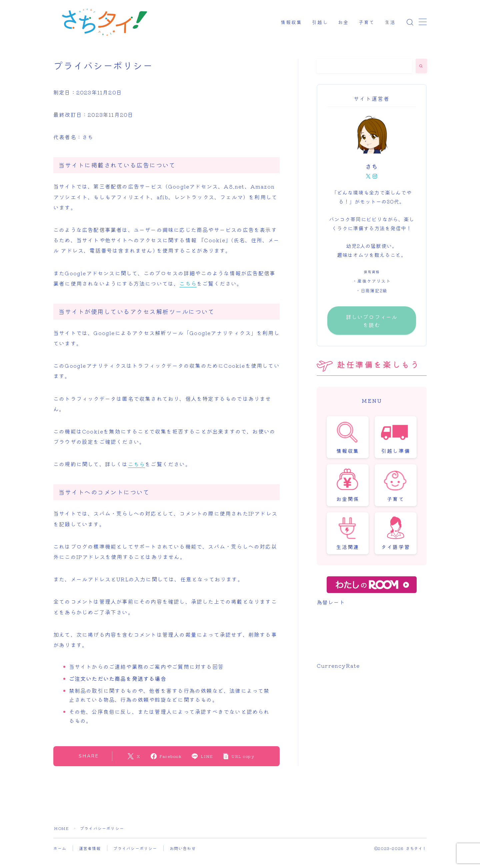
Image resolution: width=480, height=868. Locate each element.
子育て (367, 23)
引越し (320, 23)
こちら (188, 283)
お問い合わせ (183, 848)
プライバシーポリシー (135, 848)
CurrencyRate (338, 665)
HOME (61, 828)
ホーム (60, 848)
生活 (390, 23)
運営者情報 (90, 848)
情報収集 (291, 23)
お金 (343, 23)
